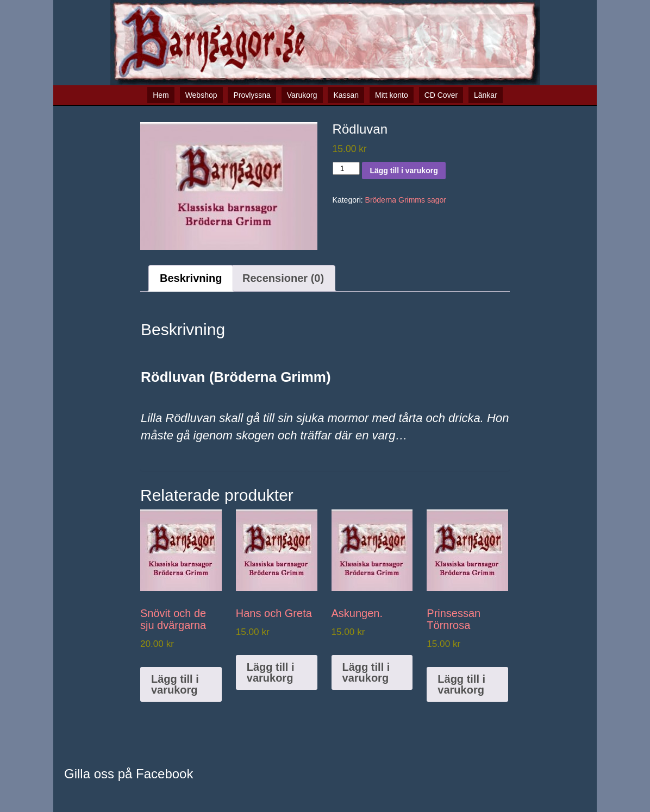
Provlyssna (252, 95)
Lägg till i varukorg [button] (175, 684)
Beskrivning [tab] (191, 278)
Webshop (201, 95)
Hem (161, 95)
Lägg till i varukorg (404, 171)
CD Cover (441, 95)
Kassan (346, 95)
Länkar (486, 95)
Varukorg (302, 95)
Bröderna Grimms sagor (406, 200)
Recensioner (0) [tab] (283, 278)
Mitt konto (392, 95)
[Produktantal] (346, 168)
